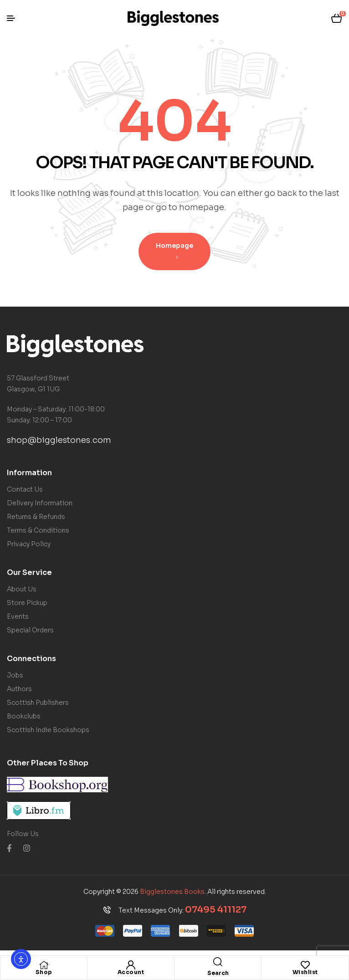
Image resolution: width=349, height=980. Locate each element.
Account (131, 972)
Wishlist (305, 972)
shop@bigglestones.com (59, 440)
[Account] (131, 965)
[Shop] (44, 965)
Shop (44, 972)
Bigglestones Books (172, 892)
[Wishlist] (305, 965)
